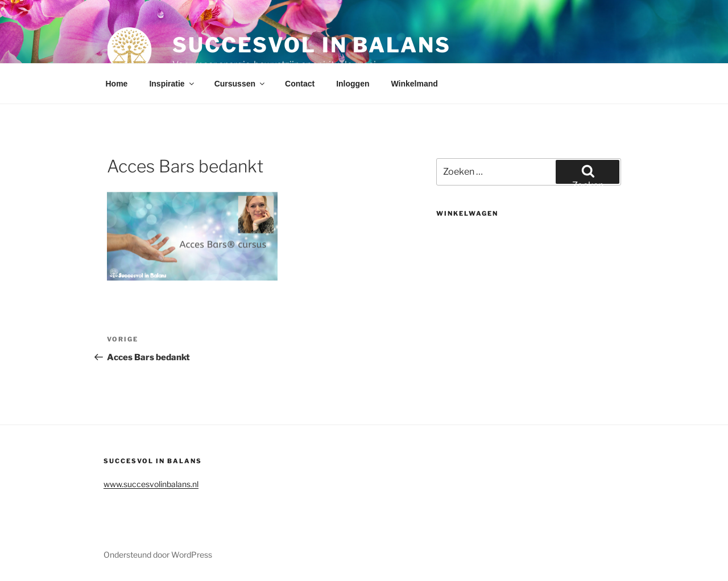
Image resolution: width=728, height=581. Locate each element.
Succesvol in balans (312, 45)
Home (117, 84)
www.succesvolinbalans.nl (151, 484)
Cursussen (240, 84)
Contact (300, 84)
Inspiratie (172, 84)
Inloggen (353, 84)
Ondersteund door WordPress (158, 555)
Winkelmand (414, 84)
